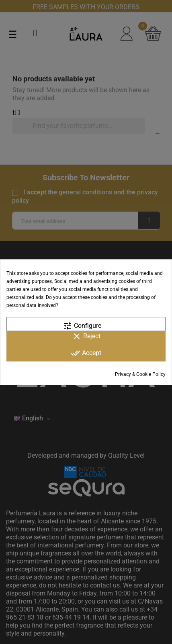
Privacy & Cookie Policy (140, 374)
